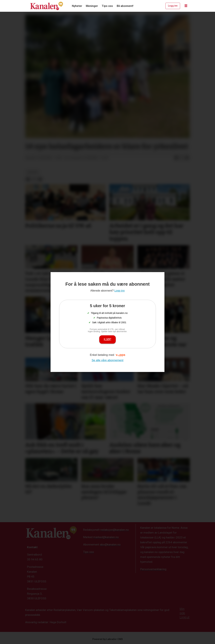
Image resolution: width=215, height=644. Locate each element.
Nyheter (77, 6)
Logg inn (173, 6)
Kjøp (107, 339)
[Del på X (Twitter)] (182, 158)
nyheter (32, 172)
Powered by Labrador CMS (108, 639)
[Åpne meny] (186, 6)
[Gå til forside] (47, 6)
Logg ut (185, 617)
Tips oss (107, 6)
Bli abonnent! (125, 6)
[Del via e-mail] (187, 158)
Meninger (92, 6)
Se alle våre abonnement (107, 360)
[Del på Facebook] (176, 158)
